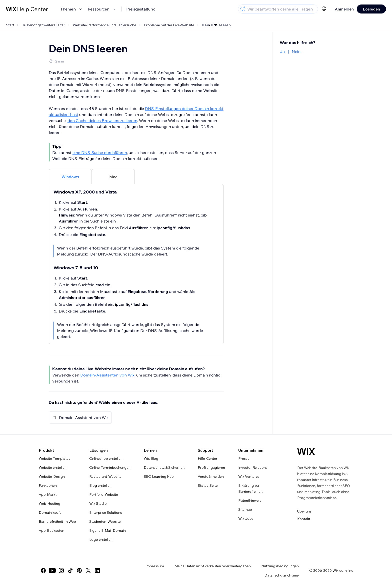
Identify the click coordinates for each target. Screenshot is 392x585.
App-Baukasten (51, 530)
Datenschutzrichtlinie (282, 575)
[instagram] (61, 570)
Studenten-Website (105, 521)
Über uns (304, 511)
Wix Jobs (246, 518)
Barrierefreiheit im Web (57, 521)
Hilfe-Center (207, 458)
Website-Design (52, 476)
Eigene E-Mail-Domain (107, 530)
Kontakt (304, 519)
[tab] (70, 176)
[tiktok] (70, 570)
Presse (244, 458)
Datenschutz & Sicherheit (164, 467)
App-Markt (48, 494)
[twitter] (88, 570)
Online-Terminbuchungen (110, 467)
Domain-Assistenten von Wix (107, 375)
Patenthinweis (250, 500)
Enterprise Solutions (106, 512)
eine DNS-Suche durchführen (100, 152)
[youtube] (52, 570)
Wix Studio (98, 503)
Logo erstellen (101, 539)
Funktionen (48, 485)
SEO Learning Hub (159, 476)
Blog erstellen (100, 485)
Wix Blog (151, 458)
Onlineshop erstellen (106, 458)
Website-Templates (54, 458)
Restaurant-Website (105, 476)
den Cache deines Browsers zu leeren (102, 120)
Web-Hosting (49, 503)
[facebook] (43, 570)
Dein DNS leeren (216, 25)
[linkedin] (97, 570)
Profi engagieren (211, 467)
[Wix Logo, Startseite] (306, 451)
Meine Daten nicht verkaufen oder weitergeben (213, 566)
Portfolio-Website (104, 494)
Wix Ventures (249, 476)
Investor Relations (253, 467)
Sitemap (245, 509)
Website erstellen (53, 467)
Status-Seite (208, 485)
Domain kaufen (51, 512)
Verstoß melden (211, 476)
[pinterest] (79, 570)
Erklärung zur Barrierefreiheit (250, 488)
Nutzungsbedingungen (280, 566)
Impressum (155, 566)
